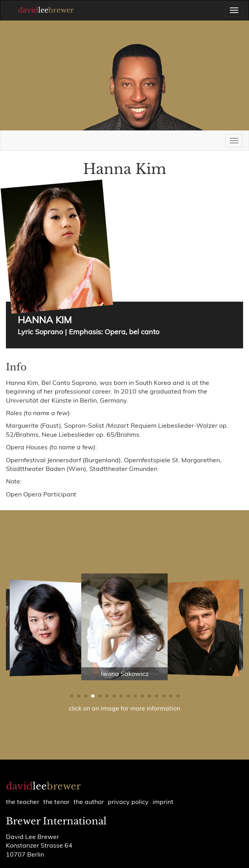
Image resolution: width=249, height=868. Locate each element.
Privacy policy (128, 802)
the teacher (23, 802)
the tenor (56, 802)
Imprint (163, 802)
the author (89, 802)
